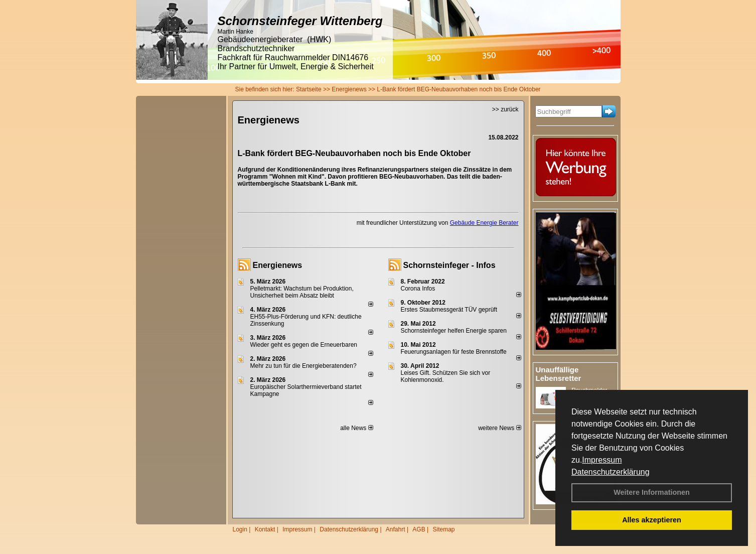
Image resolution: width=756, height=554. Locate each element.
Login (240, 529)
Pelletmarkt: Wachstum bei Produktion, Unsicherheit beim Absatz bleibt (302, 292)
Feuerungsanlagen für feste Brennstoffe (454, 352)
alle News (356, 428)
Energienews (278, 265)
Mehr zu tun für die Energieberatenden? (304, 366)
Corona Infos (418, 289)
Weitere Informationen (652, 492)
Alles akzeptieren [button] (652, 520)
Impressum (602, 460)
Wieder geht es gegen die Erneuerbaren (304, 345)
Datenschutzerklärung (611, 472)
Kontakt (265, 529)
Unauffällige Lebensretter (559, 374)
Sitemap (443, 529)
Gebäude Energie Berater (484, 223)
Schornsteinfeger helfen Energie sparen (454, 331)
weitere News (499, 428)
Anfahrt (396, 529)
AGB (419, 529)
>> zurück (505, 109)
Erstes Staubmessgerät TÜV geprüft (449, 310)
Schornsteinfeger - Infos (449, 265)
